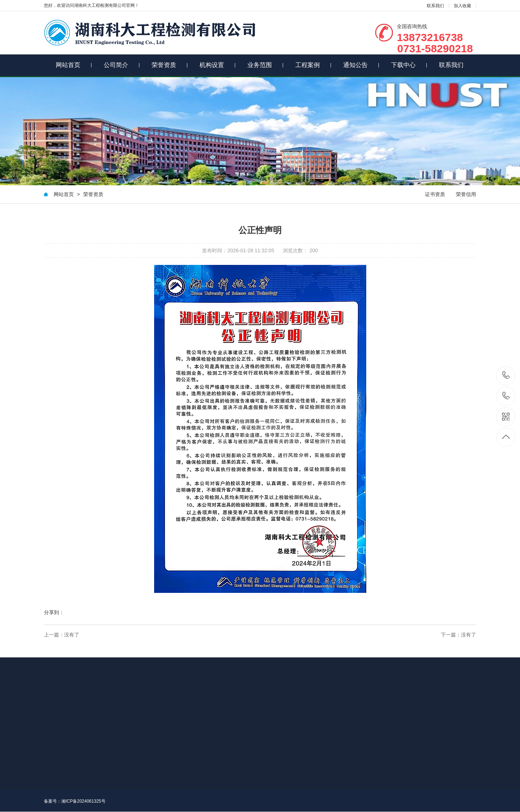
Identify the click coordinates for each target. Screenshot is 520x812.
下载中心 (409, 65)
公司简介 (122, 65)
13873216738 (506, 375)
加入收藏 (462, 6)
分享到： (54, 612)
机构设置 (218, 65)
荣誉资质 (170, 65)
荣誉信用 (466, 194)
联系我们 (435, 6)
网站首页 (74, 65)
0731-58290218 (506, 396)
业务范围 (265, 65)
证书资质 (435, 194)
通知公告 (361, 65)
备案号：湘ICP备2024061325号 (75, 801)
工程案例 (313, 65)
